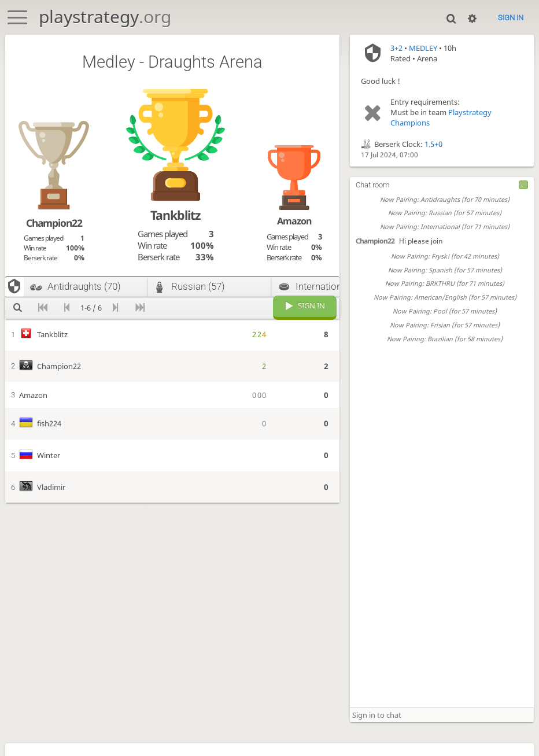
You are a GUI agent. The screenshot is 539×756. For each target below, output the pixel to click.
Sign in (511, 18)
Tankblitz (176, 215)
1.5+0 (433, 144)
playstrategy (105, 16)
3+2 (396, 48)
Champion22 (375, 241)
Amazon (294, 221)
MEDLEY (423, 48)
